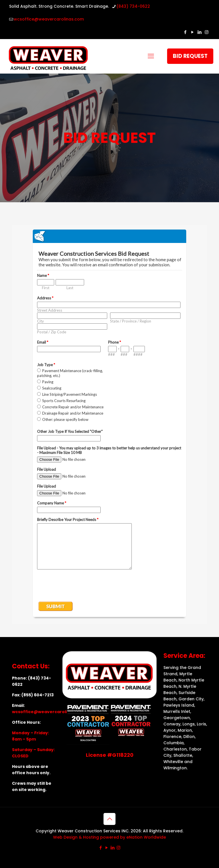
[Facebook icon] (185, 32)
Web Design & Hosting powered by (90, 837)
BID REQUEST (190, 56)
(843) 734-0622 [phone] (133, 6)
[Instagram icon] (207, 32)
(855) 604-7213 (37, 695)
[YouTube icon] (192, 32)
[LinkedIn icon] (199, 32)
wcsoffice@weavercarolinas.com (49, 712)
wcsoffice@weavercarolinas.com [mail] (49, 19)
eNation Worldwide (146, 837)
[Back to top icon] (109, 819)
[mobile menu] (151, 56)
